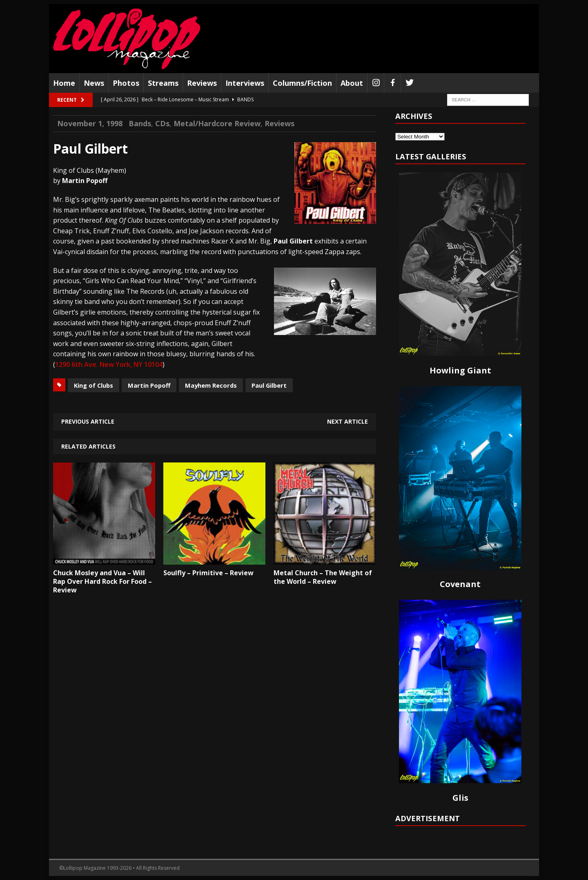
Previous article (88, 421)
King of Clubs (94, 385)
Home (64, 83)
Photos (126, 83)
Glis (460, 798)
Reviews (202, 83)
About (352, 83)
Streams (163, 83)
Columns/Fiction (302, 83)
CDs (162, 123)
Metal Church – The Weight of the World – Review (323, 577)
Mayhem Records (211, 385)
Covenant (460, 584)
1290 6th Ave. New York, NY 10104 (109, 364)
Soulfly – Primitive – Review (208, 573)
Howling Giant (460, 370)
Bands (140, 123)
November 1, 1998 (90, 123)
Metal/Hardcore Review (217, 123)
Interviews (245, 83)
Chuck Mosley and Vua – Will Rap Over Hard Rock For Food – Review (102, 581)
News (94, 83)
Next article (347, 421)
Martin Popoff (149, 385)
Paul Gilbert (269, 385)
